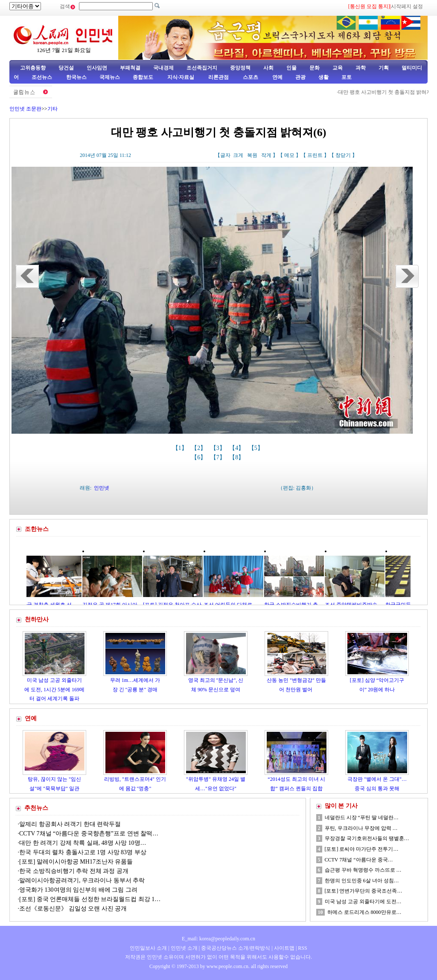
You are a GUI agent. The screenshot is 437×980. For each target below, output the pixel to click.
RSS (302, 948)
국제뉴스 (110, 77)
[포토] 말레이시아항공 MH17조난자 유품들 (76, 862)
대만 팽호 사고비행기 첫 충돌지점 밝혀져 (389, 92)
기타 (52, 109)
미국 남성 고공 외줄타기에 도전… (363, 902)
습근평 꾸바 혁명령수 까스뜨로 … (363, 870)
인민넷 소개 (184, 948)
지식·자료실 (181, 77)
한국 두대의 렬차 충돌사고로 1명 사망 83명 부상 (83, 852)
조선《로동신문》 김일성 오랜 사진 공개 (73, 909)
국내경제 (163, 68)
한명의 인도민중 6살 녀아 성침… (362, 881)
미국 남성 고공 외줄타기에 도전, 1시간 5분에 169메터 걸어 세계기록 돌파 (54, 689)
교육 (338, 68)
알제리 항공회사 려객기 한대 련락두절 (70, 824)
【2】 (200, 448)
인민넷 (102, 488)
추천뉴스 (36, 808)
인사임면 (97, 68)
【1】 (181, 448)
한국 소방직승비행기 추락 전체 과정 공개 (74, 871)
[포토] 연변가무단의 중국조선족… (364, 891)
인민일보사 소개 (148, 948)
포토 (347, 77)
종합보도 (143, 77)
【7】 (219, 457)
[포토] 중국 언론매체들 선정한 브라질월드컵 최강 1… (90, 899)
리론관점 (218, 77)
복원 (252, 155)
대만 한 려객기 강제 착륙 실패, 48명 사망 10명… (83, 843)
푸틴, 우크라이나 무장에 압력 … (361, 828)
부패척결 (130, 68)
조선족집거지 (202, 68)
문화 (315, 68)
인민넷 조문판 (25, 109)
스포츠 (250, 77)
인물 (291, 68)
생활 (323, 77)
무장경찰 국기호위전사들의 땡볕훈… (367, 838)
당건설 (66, 68)
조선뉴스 (42, 77)
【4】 (237, 448)
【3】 (219, 448)
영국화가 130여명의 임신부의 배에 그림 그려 (78, 890)
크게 (238, 155)
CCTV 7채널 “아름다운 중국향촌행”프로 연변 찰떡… (89, 834)
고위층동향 (33, 68)
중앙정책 (240, 68)
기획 (384, 68)
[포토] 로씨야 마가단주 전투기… (362, 849)
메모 (289, 155)
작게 (266, 155)
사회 (268, 68)
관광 (300, 77)
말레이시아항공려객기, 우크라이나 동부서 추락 (82, 880)
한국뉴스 (76, 77)
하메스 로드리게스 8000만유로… (364, 912)
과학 (361, 68)
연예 (277, 77)
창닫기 (343, 155)
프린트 (315, 155)
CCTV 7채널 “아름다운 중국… (359, 860)
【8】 (237, 457)
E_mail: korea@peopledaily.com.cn (218, 939)
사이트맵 (284, 948)
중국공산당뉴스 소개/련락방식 (236, 948)
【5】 (257, 448)
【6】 (200, 457)
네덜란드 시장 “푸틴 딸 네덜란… (362, 818)
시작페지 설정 (407, 6)
